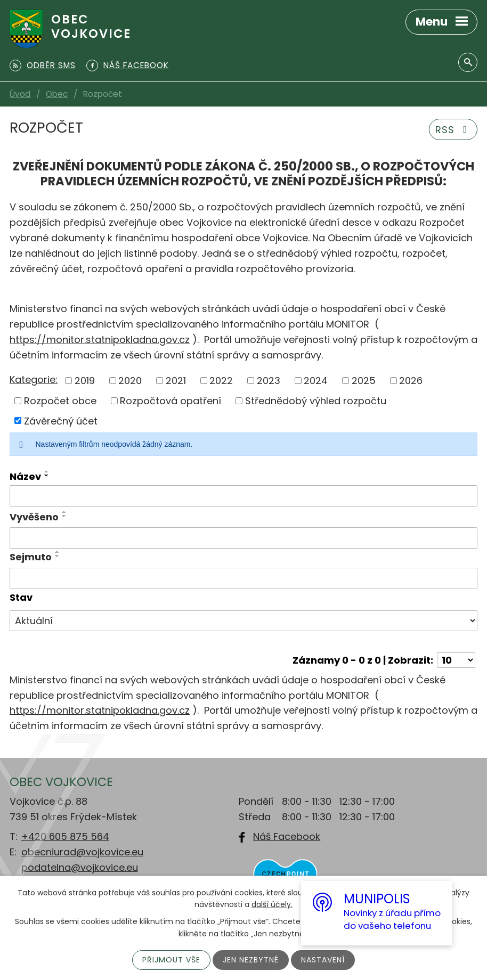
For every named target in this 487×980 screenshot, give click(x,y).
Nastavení (323, 960)
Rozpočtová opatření (171, 401)
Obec (57, 94)
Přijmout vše (171, 960)
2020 (130, 381)
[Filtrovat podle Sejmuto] (243, 578)
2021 (176, 381)
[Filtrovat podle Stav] (243, 621)
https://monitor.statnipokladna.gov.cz (100, 340)
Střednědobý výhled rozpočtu (316, 401)
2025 (364, 381)
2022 (221, 381)
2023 (269, 381)
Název (25, 476)
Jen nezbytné (251, 960)
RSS (453, 130)
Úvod (20, 94)
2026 (411, 381)
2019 (85, 381)
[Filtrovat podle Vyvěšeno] (243, 538)
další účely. (272, 904)
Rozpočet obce (60, 401)
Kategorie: (34, 379)
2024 (316, 381)
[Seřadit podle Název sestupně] (47, 476)
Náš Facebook (287, 836)
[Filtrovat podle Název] (243, 496)
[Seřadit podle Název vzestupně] (47, 471)
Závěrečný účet (61, 420)
